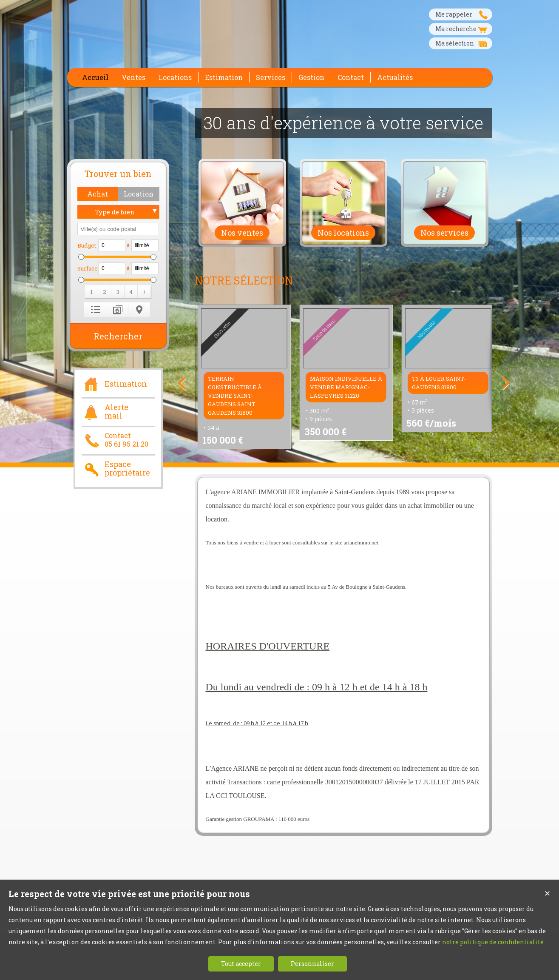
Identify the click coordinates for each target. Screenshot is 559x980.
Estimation (114, 383)
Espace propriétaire (116, 469)
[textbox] (118, 229)
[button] (98, 194)
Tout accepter (241, 964)
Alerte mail (105, 412)
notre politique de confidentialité (493, 942)
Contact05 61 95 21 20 (115, 440)
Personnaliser (312, 964)
